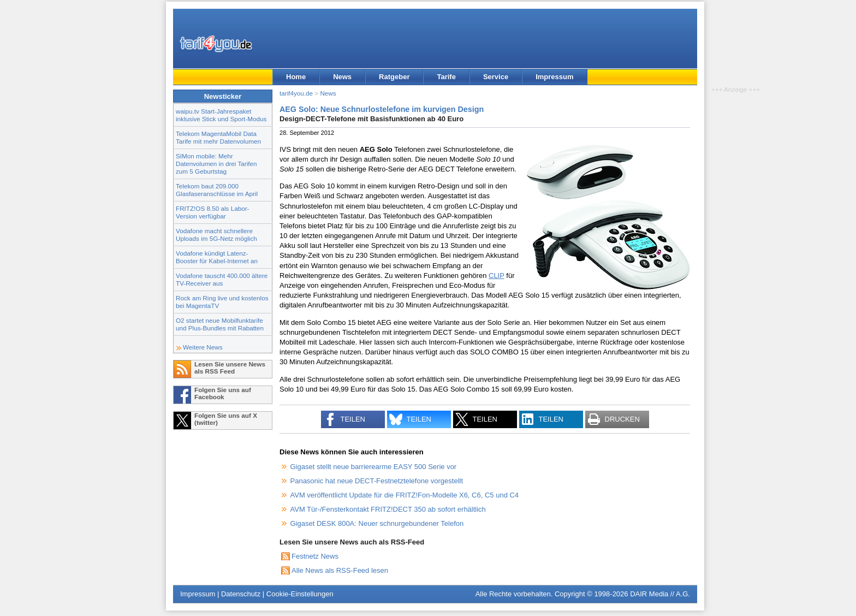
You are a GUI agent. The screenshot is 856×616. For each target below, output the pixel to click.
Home (296, 77)
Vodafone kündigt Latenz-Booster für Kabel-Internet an (217, 257)
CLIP (497, 276)
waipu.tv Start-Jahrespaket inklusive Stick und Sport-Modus (221, 115)
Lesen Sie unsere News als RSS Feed (230, 368)
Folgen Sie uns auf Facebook (223, 393)
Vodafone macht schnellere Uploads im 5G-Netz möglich (216, 235)
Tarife (446, 77)
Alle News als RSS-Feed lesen (340, 570)
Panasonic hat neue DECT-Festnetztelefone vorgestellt (377, 481)
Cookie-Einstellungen (300, 594)
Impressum (554, 77)
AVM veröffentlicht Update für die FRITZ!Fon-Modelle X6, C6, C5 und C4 (405, 495)
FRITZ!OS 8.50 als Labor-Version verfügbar (212, 212)
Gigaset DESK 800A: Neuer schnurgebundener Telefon (377, 523)
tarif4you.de (296, 93)
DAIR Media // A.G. (660, 594)
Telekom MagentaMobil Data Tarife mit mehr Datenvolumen (218, 137)
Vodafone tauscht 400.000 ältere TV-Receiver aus (222, 279)
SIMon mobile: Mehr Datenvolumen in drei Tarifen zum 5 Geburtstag (216, 164)
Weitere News (203, 347)
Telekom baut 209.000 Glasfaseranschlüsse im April (217, 190)
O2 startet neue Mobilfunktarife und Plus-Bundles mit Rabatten (220, 324)
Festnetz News (315, 556)
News (342, 77)
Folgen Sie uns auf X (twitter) (226, 419)
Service (496, 77)
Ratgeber (394, 77)
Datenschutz (241, 594)
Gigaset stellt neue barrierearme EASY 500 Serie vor (374, 467)
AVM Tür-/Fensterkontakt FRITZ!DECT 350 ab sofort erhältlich (388, 509)
